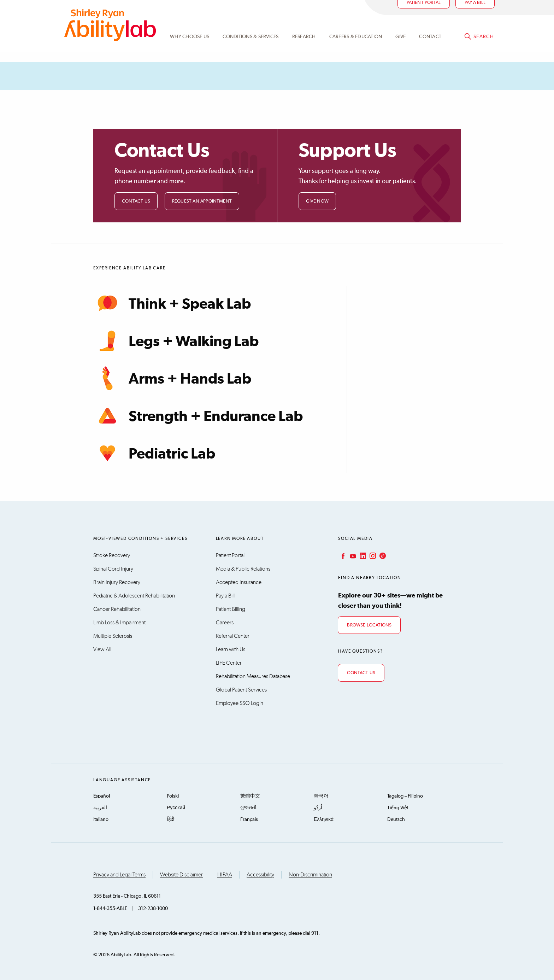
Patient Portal (424, 13)
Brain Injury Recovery (117, 582)
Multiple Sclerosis (113, 636)
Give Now (317, 201)
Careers (225, 623)
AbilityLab (110, 35)
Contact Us (136, 201)
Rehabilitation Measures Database (253, 676)
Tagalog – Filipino (405, 796)
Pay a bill (475, 13)
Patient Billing (231, 609)
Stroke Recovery (112, 555)
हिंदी (171, 819)
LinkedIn (362, 556)
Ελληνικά (324, 819)
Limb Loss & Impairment (119, 623)
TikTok (382, 556)
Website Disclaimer (181, 875)
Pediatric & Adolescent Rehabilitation (134, 596)
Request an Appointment (202, 201)
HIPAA (225, 875)
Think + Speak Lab (172, 303)
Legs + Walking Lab (176, 341)
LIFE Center (229, 663)
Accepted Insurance (239, 582)
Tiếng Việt (398, 808)
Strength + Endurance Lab (198, 416)
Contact (430, 47)
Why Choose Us (190, 47)
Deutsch (396, 819)
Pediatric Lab (154, 453)
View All (102, 649)
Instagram (372, 556)
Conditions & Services (251, 47)
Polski (173, 796)
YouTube (352, 556)
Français (249, 819)
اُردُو (318, 808)
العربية (100, 808)
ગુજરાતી (248, 808)
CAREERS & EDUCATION (356, 47)
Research (304, 47)
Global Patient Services (241, 690)
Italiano (101, 819)
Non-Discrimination (310, 875)
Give (400, 47)
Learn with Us (231, 649)
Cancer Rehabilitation (117, 609)
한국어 (321, 796)
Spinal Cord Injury (113, 569)
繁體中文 (250, 796)
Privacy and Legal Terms (119, 875)
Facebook (342, 556)
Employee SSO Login (240, 703)
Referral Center (233, 636)
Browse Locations (369, 625)
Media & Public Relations (243, 569)
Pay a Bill (225, 596)
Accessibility (260, 875)
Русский (176, 808)
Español (102, 796)
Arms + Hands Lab (172, 378)
